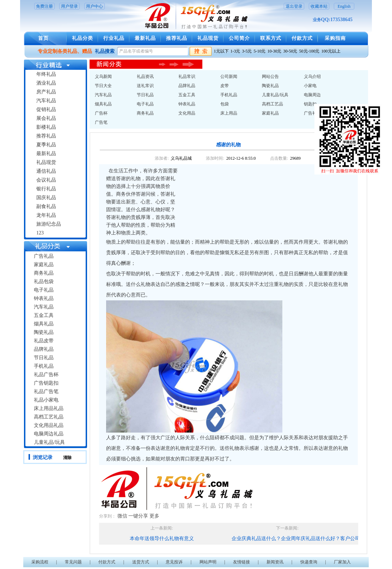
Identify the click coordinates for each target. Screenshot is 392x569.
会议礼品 (46, 180)
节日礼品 (44, 358)
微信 (122, 516)
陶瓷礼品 (44, 332)
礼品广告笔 (46, 391)
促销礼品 (46, 109)
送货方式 (141, 562)
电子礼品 (44, 290)
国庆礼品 (46, 198)
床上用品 (229, 113)
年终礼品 (46, 74)
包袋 (225, 104)
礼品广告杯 (46, 375)
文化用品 (187, 113)
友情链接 (241, 562)
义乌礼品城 (181, 158)
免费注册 (44, 6)
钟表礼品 (44, 298)
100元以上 (331, 51)
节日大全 (103, 86)
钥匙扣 (310, 104)
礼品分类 (82, 38)
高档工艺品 (272, 104)
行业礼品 (114, 38)
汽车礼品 (46, 101)
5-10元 (260, 51)
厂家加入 (342, 562)
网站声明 (208, 562)
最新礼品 (145, 38)
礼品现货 (208, 38)
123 (40, 233)
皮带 (225, 86)
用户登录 (69, 6)
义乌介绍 (312, 77)
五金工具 (44, 315)
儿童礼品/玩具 (49, 442)
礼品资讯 (145, 77)
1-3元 (235, 51)
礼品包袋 (44, 282)
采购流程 (40, 562)
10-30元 (275, 51)
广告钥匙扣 (46, 383)
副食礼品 (46, 206)
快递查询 (309, 562)
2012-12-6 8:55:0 (241, 158)
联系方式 (271, 38)
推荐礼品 (177, 38)
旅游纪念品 (49, 224)
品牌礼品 (44, 349)
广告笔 (101, 122)
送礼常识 (145, 86)
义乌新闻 (103, 77)
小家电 (310, 86)
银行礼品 (46, 189)
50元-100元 (310, 51)
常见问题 (73, 562)
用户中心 (94, 6)
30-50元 (290, 51)
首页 (43, 38)
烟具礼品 (44, 324)
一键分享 (138, 516)
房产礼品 (46, 92)
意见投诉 (174, 562)
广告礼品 (44, 256)
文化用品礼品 (49, 425)
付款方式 (302, 38)
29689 (295, 158)
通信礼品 (46, 171)
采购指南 (335, 38)
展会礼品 (46, 118)
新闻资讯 (275, 562)
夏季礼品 (46, 145)
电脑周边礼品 (49, 434)
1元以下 (221, 51)
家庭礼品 (44, 265)
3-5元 (247, 51)
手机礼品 (44, 366)
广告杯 (101, 113)
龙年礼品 (46, 215)
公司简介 (239, 38)
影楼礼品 (46, 127)
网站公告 (270, 77)
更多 (154, 516)
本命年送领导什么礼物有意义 (162, 539)
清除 (67, 458)
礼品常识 (187, 77)
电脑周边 (312, 95)
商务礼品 (44, 273)
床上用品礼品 (49, 408)
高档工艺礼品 (49, 417)
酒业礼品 (46, 83)
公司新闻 (229, 77)
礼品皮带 (44, 341)
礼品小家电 (46, 400)
